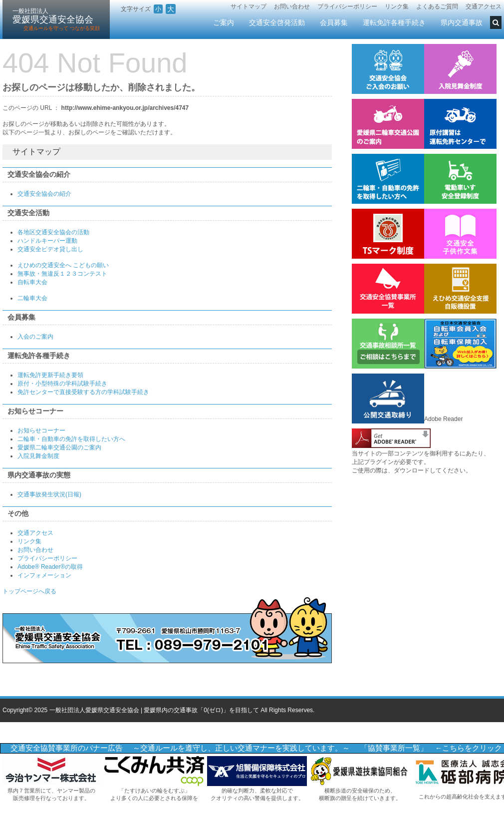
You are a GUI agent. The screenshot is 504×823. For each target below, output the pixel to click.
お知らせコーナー (41, 430)
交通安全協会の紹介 (44, 194)
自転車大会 (32, 282)
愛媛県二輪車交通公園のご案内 (59, 447)
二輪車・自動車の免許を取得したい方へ (71, 439)
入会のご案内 (35, 337)
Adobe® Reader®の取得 (50, 567)
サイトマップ (249, 6)
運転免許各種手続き (394, 22)
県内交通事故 (462, 22)
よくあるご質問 (437, 6)
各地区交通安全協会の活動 (53, 232)
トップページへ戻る (29, 591)
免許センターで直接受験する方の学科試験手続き (83, 392)
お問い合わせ (292, 6)
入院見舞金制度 (38, 456)
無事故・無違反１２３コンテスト (62, 274)
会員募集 (334, 22)
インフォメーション (44, 575)
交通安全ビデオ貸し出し (50, 249)
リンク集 (397, 6)
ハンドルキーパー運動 (47, 241)
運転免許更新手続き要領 (50, 375)
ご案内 (224, 22)
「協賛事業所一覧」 (394, 748)
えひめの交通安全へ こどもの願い (63, 265)
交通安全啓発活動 (277, 22)
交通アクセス (484, 6)
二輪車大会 (32, 298)
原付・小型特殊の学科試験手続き (62, 384)
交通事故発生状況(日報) (49, 494)
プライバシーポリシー (347, 6)
